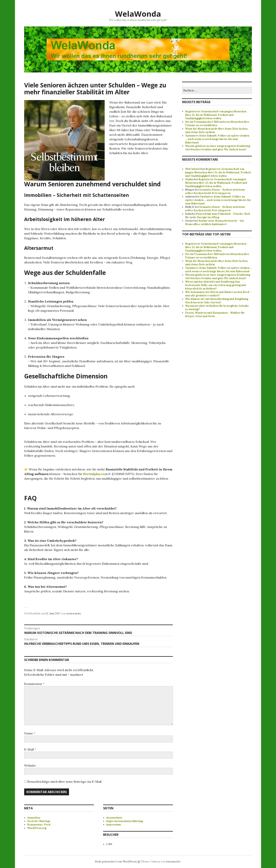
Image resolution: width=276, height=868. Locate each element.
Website (30, 765)
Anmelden (34, 818)
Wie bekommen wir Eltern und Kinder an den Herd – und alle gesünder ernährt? (218, 294)
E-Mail (30, 749)
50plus (189, 179)
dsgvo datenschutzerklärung (124, 821)
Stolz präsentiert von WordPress (116, 862)
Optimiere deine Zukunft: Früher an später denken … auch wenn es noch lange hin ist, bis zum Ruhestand (217, 139)
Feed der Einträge (39, 821)
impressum (113, 825)
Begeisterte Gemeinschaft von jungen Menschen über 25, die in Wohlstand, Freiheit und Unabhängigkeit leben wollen (216, 115)
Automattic (173, 862)
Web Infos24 (193, 169)
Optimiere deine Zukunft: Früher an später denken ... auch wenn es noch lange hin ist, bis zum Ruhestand (218, 270)
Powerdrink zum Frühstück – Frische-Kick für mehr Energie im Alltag (218, 216)
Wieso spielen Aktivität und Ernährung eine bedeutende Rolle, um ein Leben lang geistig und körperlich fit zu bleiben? (216, 285)
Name (30, 733)
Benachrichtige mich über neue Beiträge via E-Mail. (65, 782)
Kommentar (34, 684)
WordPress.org (37, 828)
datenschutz (114, 818)
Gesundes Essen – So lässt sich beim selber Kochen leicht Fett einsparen (215, 191)
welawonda (74, 614)
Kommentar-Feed (39, 825)
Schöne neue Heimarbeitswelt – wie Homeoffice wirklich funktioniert (215, 222)
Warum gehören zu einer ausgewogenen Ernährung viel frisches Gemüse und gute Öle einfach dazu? (218, 148)
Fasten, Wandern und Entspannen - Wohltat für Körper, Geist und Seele (215, 314)
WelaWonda (138, 14)
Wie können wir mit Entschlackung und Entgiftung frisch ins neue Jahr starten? (217, 301)
